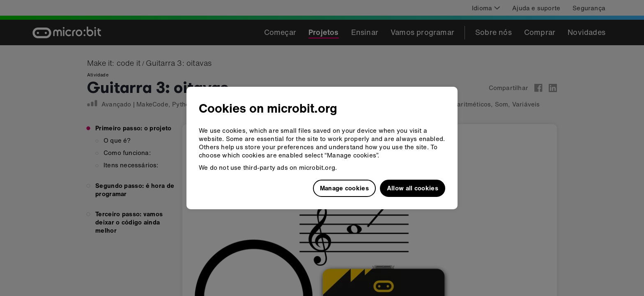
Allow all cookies (413, 188)
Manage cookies (344, 188)
